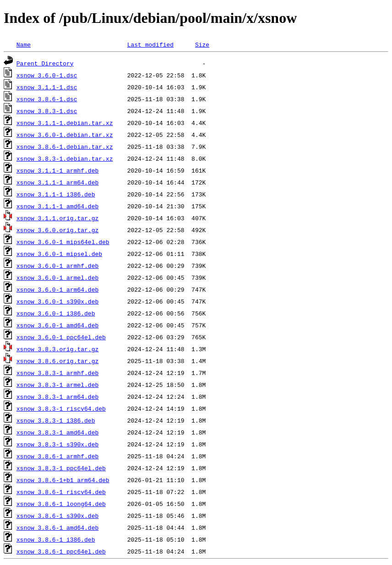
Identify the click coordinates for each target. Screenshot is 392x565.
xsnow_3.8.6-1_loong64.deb (61, 504)
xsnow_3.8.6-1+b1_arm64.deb (63, 480)
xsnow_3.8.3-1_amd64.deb (57, 432)
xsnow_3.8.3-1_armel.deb (57, 385)
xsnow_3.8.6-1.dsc (47, 99)
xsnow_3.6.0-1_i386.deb (56, 313)
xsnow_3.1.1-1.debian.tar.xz (65, 123)
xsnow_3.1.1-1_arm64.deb (57, 182)
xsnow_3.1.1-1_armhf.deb (57, 170)
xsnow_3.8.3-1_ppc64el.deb (61, 468)
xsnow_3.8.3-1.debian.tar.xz (65, 158)
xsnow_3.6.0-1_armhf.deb (57, 266)
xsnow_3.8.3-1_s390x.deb (57, 444)
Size (202, 44)
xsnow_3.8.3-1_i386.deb (56, 420)
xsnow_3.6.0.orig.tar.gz (57, 230)
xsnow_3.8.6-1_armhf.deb (57, 456)
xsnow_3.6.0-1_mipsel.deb (59, 254)
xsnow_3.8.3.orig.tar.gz (57, 349)
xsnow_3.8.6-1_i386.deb (56, 539)
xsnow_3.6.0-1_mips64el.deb (63, 242)
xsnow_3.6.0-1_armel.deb (57, 277)
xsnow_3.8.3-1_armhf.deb (57, 373)
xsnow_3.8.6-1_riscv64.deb (61, 492)
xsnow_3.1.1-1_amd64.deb (57, 206)
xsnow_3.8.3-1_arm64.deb (57, 397)
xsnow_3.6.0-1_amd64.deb (57, 325)
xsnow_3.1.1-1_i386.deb (56, 194)
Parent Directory (45, 63)
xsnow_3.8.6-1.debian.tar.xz (65, 147)
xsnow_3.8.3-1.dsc (47, 111)
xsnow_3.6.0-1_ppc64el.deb (61, 337)
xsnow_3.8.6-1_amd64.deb (57, 527)
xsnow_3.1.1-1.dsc (47, 87)
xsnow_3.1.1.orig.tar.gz (57, 218)
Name (24, 44)
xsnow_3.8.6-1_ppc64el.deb (61, 551)
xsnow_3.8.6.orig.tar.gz (57, 361)
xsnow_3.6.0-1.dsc (47, 75)
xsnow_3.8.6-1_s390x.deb (57, 516)
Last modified (150, 44)
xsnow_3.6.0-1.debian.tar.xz (65, 135)
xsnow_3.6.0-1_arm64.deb (57, 289)
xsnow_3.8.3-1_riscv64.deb (61, 408)
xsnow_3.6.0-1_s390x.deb (57, 301)
